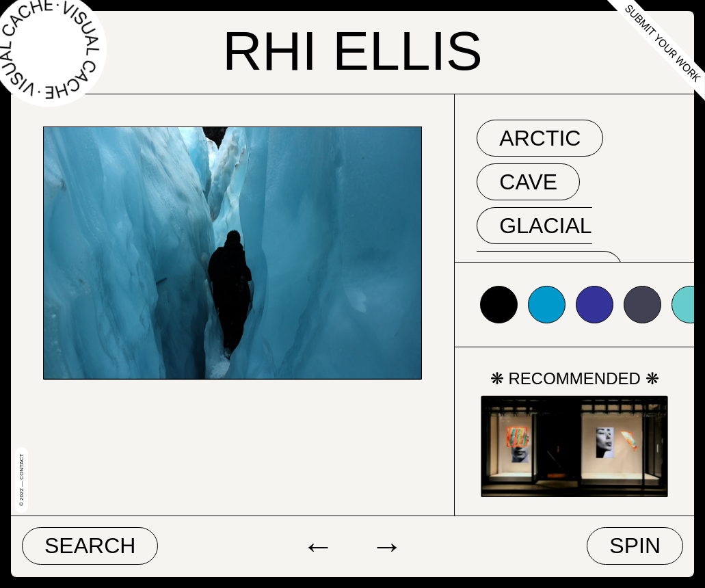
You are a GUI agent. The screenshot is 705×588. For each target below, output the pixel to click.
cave (528, 182)
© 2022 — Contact (22, 480)
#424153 (642, 305)
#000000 (499, 305)
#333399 (595, 305)
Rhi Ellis (352, 51)
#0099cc (547, 305)
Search (90, 546)
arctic (540, 138)
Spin (635, 546)
